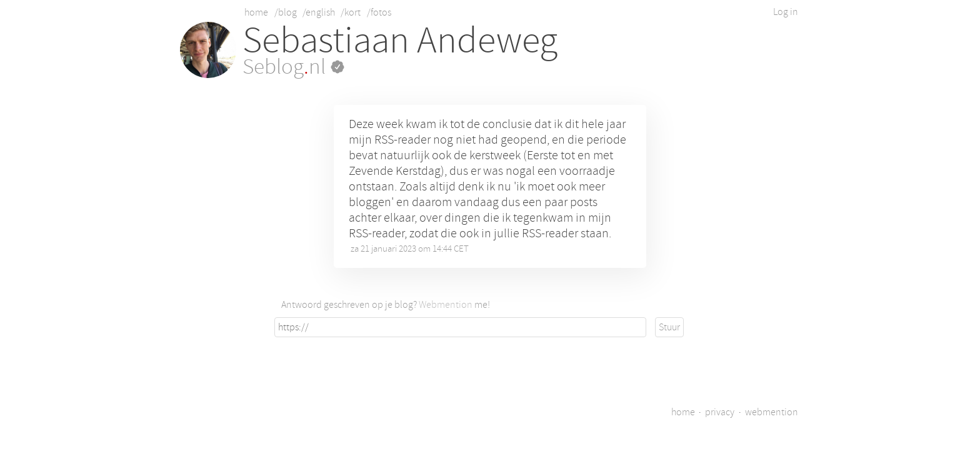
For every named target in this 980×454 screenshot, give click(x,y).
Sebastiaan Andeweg (400, 40)
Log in (786, 12)
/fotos (379, 12)
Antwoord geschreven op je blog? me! (386, 305)
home (256, 12)
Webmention (446, 305)
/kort (351, 12)
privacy (720, 412)
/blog (286, 12)
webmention (772, 412)
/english (319, 12)
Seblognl (293, 67)
